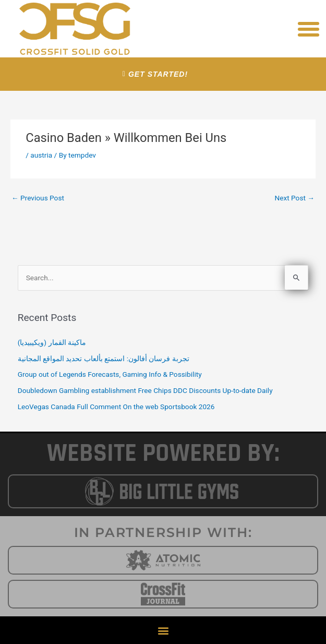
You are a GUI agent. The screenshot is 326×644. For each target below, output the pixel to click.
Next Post (294, 198)
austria (41, 155)
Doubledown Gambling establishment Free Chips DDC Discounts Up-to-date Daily (145, 390)
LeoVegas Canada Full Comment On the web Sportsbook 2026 (116, 407)
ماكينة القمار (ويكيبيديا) (52, 342)
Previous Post (38, 198)
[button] (309, 29)
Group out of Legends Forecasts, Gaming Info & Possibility (110, 374)
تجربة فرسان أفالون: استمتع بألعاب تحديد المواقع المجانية (104, 359)
